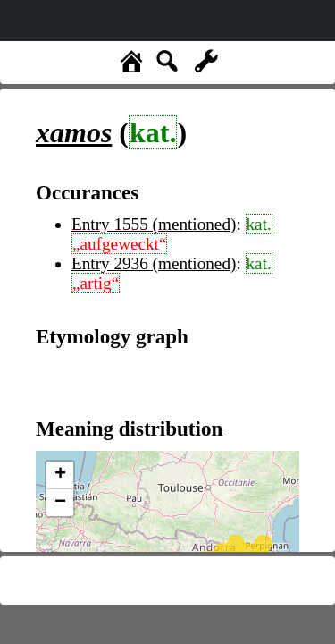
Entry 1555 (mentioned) (154, 224)
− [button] (60, 503)
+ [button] (60, 475)
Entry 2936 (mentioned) (154, 263)
